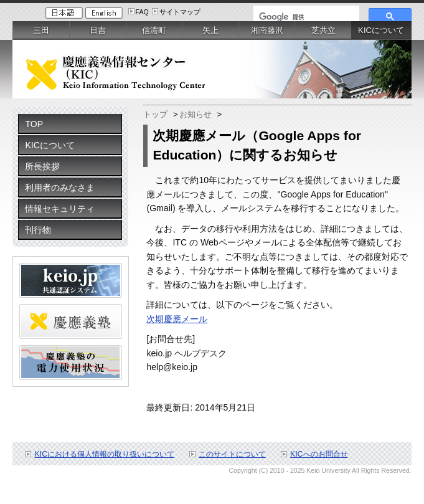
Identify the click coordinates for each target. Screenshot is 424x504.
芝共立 (323, 30)
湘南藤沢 (267, 30)
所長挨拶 (42, 166)
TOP (34, 124)
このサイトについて (232, 454)
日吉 (98, 30)
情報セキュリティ (60, 209)
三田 (41, 30)
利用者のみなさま (60, 188)
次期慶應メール (177, 319)
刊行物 (38, 230)
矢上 (210, 30)
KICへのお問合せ (319, 454)
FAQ (142, 12)
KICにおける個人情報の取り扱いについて (104, 454)
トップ (155, 114)
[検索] (305, 17)
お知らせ (196, 114)
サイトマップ (180, 12)
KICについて (49, 145)
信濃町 (154, 30)
